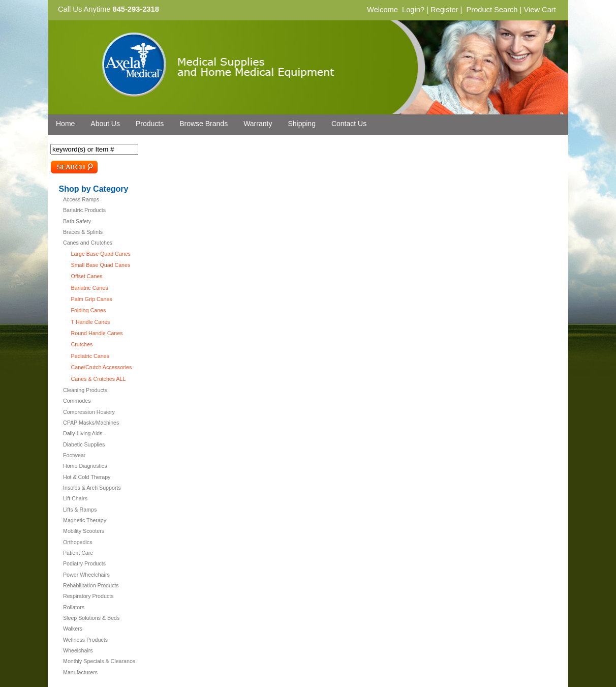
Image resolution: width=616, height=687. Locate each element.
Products (150, 124)
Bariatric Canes (90, 288)
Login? (413, 10)
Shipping (302, 124)
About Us (105, 124)
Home (65, 124)
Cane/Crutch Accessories (102, 367)
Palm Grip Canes (92, 299)
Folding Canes (89, 310)
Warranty (258, 124)
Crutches (82, 344)
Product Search (492, 10)
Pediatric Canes (90, 356)
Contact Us (349, 124)
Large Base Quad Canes (101, 254)
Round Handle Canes (97, 333)
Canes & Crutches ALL (99, 379)
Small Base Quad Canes (101, 265)
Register (444, 10)
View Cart (540, 10)
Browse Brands (204, 124)
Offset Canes (87, 276)
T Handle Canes (91, 322)
